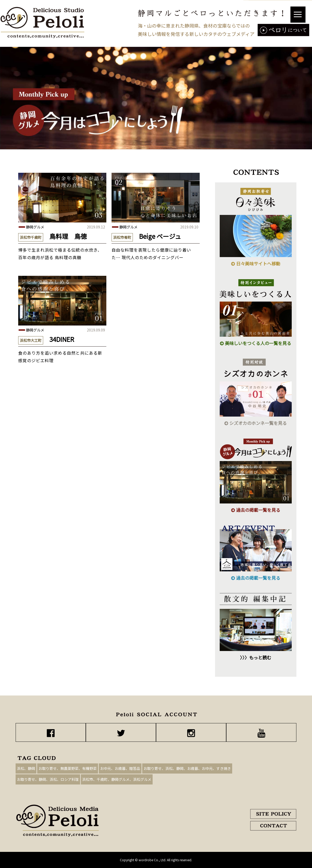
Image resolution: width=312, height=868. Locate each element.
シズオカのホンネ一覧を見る (256, 423)
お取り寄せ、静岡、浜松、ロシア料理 (48, 779)
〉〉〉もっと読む (256, 657)
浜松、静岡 (26, 768)
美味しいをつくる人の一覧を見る (256, 343)
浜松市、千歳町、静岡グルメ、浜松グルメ (117, 779)
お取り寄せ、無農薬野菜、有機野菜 (68, 768)
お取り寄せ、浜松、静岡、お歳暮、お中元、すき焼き (187, 768)
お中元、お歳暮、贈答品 (120, 768)
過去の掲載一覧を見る (256, 510)
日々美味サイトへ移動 (256, 263)
